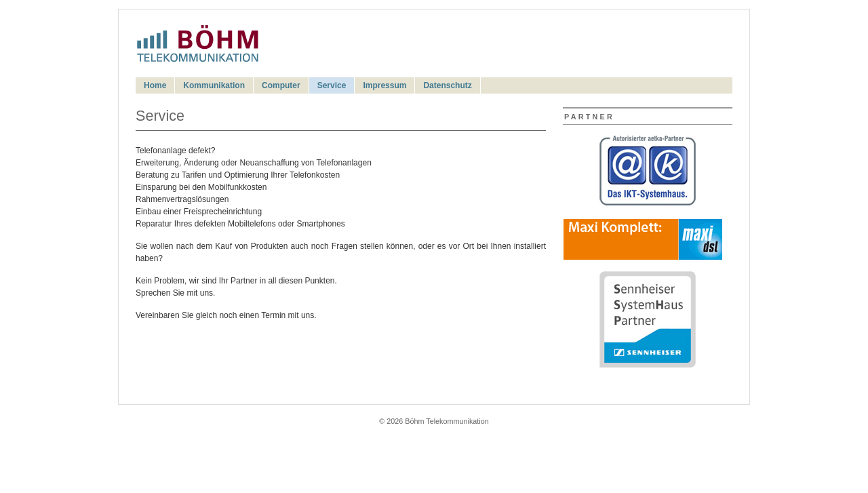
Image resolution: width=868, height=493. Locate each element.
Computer (281, 85)
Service (332, 85)
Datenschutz (447, 85)
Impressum (384, 85)
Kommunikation (214, 85)
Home (155, 85)
